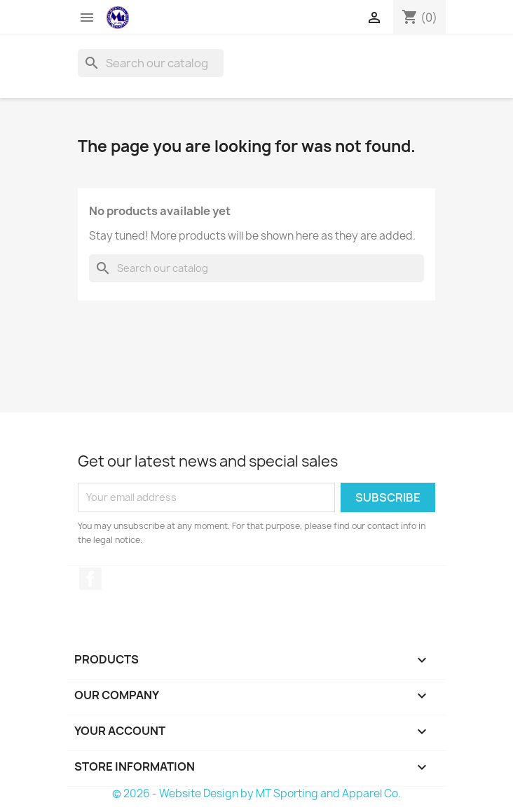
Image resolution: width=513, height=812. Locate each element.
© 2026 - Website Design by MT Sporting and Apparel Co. (256, 793)
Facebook (90, 579)
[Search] (151, 63)
